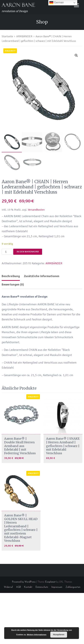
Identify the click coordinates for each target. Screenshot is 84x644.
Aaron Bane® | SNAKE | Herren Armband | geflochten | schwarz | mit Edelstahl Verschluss (63, 446)
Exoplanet (50, 582)
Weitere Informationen (37, 635)
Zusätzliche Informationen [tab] (42, 276)
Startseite (7, 36)
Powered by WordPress (24, 582)
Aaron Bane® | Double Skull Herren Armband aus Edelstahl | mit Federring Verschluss (20, 446)
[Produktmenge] (7, 252)
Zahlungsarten (73, 587)
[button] (76, 55)
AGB (18, 587)
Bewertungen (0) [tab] (13, 284)
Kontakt (28, 587)
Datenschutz (42, 587)
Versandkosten (36, 210)
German (57, 3)
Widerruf (8, 587)
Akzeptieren (59, 635)
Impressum (57, 587)
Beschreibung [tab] (11, 276)
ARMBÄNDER (24, 36)
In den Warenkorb (28, 252)
